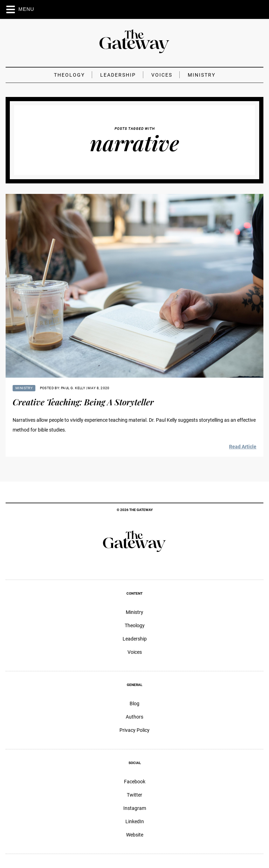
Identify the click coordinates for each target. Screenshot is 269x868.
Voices (162, 75)
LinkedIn (135, 821)
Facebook (135, 782)
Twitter (134, 795)
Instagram (135, 808)
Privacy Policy (134, 730)
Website (135, 835)
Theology (69, 75)
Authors (134, 717)
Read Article (243, 447)
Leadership (118, 75)
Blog (134, 703)
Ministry (202, 75)
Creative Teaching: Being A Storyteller (83, 402)
